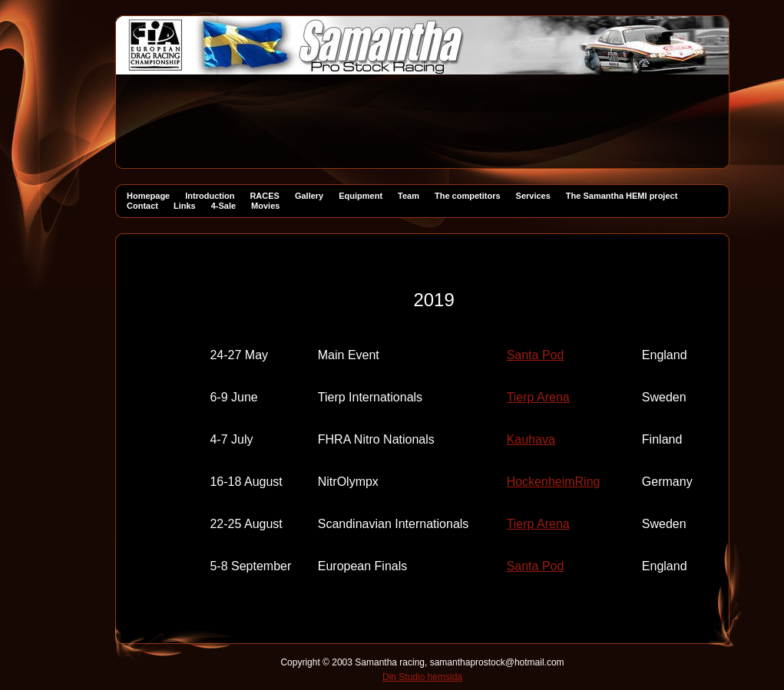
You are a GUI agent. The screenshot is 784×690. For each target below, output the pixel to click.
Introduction (210, 196)
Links (185, 206)
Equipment (361, 196)
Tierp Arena (538, 397)
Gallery (309, 196)
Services (533, 196)
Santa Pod (536, 355)
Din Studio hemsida (422, 677)
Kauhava (531, 439)
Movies (265, 206)
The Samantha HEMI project (622, 196)
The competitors (468, 196)
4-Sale (223, 206)
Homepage (148, 196)
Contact (142, 206)
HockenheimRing (554, 482)
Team (409, 196)
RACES (265, 196)
